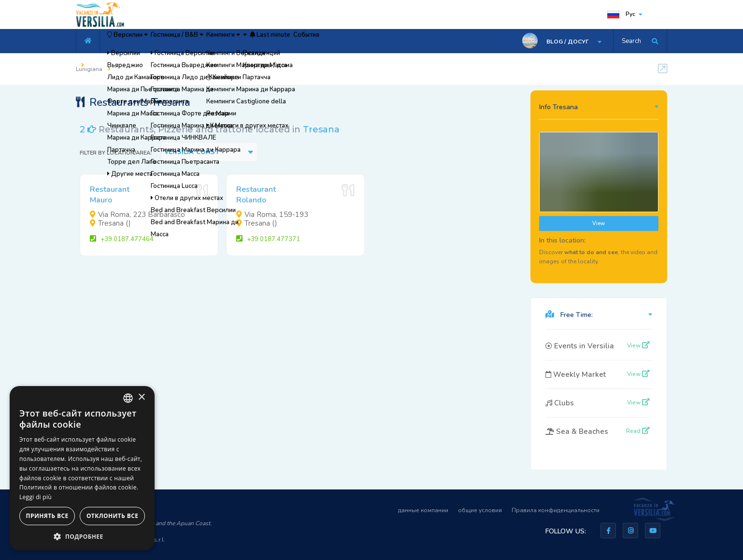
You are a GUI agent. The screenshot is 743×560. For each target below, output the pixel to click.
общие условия (480, 510)
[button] (82, 536)
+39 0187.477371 (268, 239)
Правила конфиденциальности (556, 510)
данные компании (423, 510)
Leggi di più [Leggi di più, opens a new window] (36, 497)
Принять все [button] (47, 516)
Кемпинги (274, 41)
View (599, 223)
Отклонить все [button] (112, 516)
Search (631, 41)
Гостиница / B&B (208, 41)
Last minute (354, 41)
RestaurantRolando (256, 195)
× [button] (141, 397)
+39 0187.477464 (122, 239)
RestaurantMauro (110, 195)
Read (638, 431)
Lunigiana (89, 69)
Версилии (138, 41)
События (406, 41)
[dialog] (82, 468)
